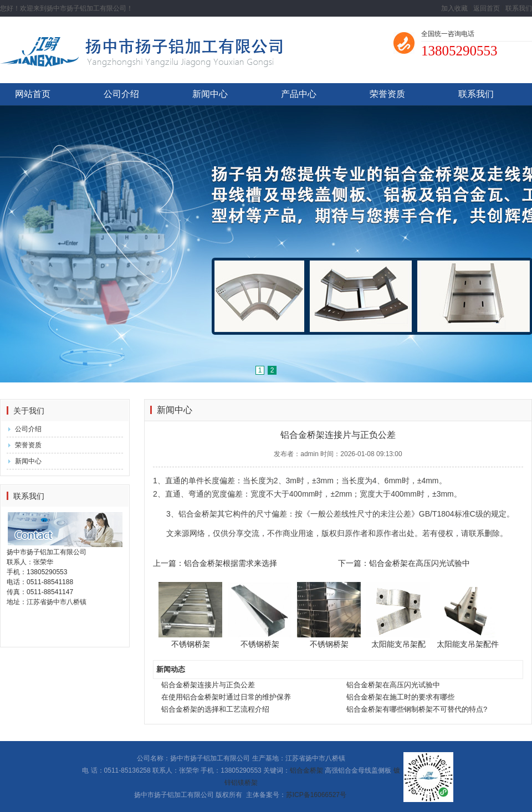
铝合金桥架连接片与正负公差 (208, 685)
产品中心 (299, 94)
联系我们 (519, 8)
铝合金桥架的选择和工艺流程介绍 (215, 709)
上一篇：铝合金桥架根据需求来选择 (215, 563)
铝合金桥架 (306, 770)
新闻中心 (210, 94)
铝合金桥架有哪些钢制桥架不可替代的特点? (417, 709)
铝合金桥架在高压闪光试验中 (393, 685)
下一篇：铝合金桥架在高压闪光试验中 (404, 563)
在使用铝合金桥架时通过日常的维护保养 (226, 697)
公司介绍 (121, 94)
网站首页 (33, 94)
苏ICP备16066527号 (316, 795)
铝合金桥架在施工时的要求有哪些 (400, 697)
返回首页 (487, 8)
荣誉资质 (387, 94)
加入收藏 (454, 8)
